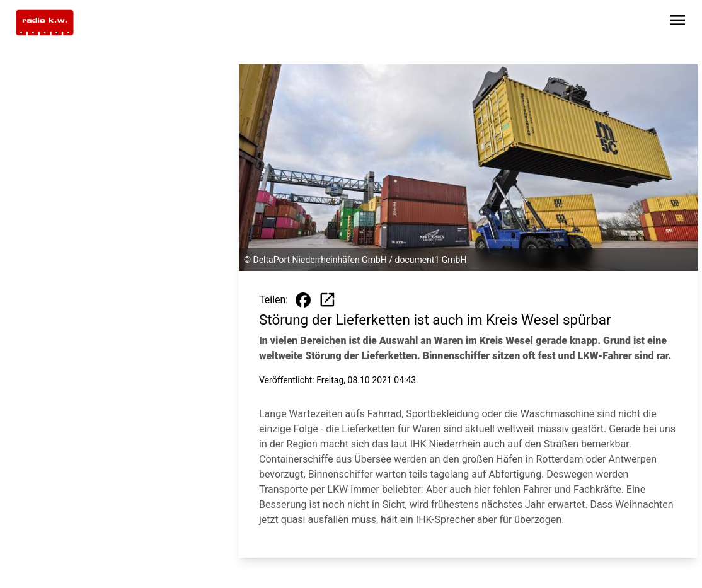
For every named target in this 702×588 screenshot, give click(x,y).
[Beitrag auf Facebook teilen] (303, 300)
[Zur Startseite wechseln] (45, 23)
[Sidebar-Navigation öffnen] (677, 22)
